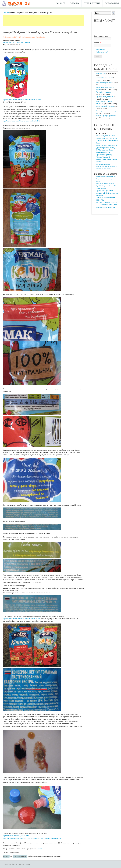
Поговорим (112, 3)
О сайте (61, 3)
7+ (4, 47)
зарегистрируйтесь (20, 856)
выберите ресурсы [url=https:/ (106, 116)
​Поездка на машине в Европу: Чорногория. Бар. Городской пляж (106, 179)
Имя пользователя (101, 36)
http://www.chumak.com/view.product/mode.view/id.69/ (22, 100)
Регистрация (101, 50)
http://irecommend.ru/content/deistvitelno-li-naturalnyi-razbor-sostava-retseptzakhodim (33, 838)
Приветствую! (101, 73)
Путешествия (92, 3)
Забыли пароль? (102, 52)
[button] (96, 26)
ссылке (39, 849)
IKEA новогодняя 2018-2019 (106, 136)
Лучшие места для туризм (105, 97)
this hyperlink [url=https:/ (104, 83)
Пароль (97, 43)
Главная (6, 13)
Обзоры (75, 3)
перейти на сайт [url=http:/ (105, 106)
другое (27, 43)
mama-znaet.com (19, 4)
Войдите (6, 856)
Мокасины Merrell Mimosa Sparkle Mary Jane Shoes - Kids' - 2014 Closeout (107, 186)
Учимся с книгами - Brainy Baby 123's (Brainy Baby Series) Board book (107, 141)
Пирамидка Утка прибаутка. (106, 207)
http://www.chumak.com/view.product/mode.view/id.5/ (21, 619)
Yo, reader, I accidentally (104, 92)
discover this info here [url (105, 78)
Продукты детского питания (13, 43)
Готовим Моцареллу (103, 164)
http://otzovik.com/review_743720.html (16, 836)
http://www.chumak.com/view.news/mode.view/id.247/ (21, 121)
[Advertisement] (47, 21)
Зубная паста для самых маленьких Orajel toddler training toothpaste (107, 193)
